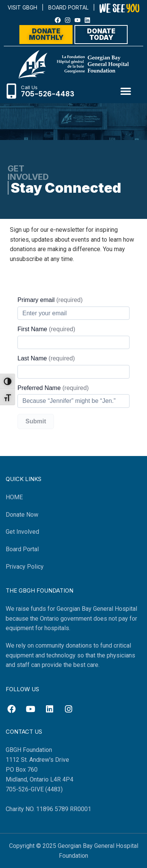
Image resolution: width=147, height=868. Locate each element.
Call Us (29, 87)
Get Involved (22, 532)
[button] (126, 91)
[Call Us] (11, 91)
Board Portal (22, 549)
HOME (14, 497)
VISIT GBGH (22, 7)
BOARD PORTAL (68, 7)
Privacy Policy (25, 567)
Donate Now (22, 515)
